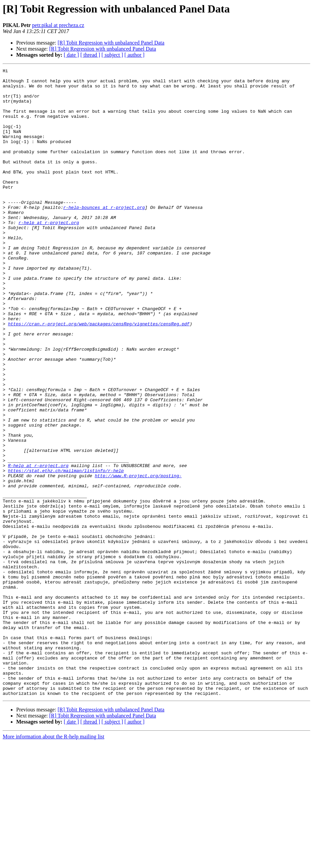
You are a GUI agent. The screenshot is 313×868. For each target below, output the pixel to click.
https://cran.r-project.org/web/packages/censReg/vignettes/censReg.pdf (99, 375)
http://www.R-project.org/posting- (138, 558)
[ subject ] (112, 55)
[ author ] (135, 55)
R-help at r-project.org (38, 545)
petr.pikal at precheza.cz (58, 25)
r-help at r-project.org (49, 254)
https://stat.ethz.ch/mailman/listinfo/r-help (66, 551)
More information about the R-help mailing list (53, 862)
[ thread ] (90, 55)
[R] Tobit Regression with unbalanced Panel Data (111, 43)
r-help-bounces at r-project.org (104, 236)
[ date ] (71, 55)
